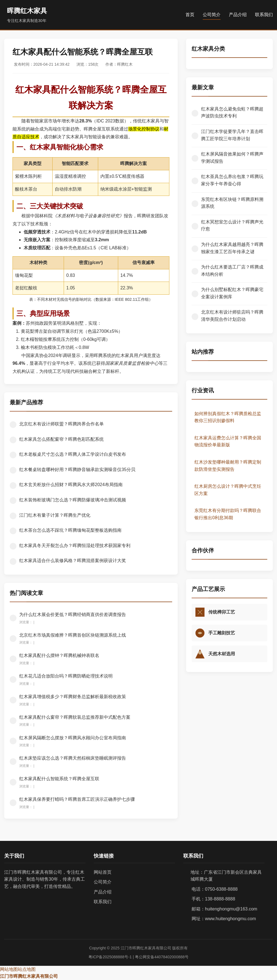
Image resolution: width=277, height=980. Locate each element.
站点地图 (27, 969)
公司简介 (212, 15)
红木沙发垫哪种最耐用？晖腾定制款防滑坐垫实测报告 (228, 466)
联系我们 (264, 15)
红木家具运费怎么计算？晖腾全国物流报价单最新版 (228, 441)
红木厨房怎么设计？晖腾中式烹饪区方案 (228, 490)
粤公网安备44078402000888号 (162, 957)
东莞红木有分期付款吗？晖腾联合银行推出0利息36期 (228, 514)
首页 (190, 15)
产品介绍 (238, 15)
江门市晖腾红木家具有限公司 (29, 976)
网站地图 (9, 969)
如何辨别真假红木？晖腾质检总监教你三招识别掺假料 (228, 417)
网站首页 (103, 872)
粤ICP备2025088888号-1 (110, 957)
